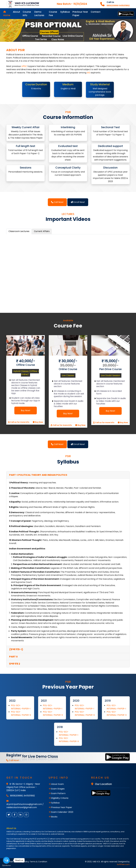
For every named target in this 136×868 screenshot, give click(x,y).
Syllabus (65, 12)
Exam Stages (57, 789)
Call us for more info (19, 422)
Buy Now (38, 422)
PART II (13, 657)
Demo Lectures (39, 14)
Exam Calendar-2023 (61, 812)
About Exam (56, 784)
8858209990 (16, 796)
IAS (88, 73)
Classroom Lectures (19, 231)
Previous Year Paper (80, 14)
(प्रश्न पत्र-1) (16, 649)
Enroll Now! (78, 202)
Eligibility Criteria (59, 798)
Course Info (27, 14)
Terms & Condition (38, 862)
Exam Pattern (57, 793)
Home (7, 14)
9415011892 (29, 796)
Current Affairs (42, 231)
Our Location (102, 784)
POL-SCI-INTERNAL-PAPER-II (21, 713)
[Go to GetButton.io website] (6, 865)
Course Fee (53, 14)
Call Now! (57, 202)
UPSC (24, 66)
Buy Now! (26, 410)
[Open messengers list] (6, 860)
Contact (96, 12)
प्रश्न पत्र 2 (15, 664)
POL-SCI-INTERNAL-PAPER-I (21, 707)
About (16, 12)
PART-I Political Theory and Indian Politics (38, 475)
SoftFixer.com (123, 864)
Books (53, 817)
